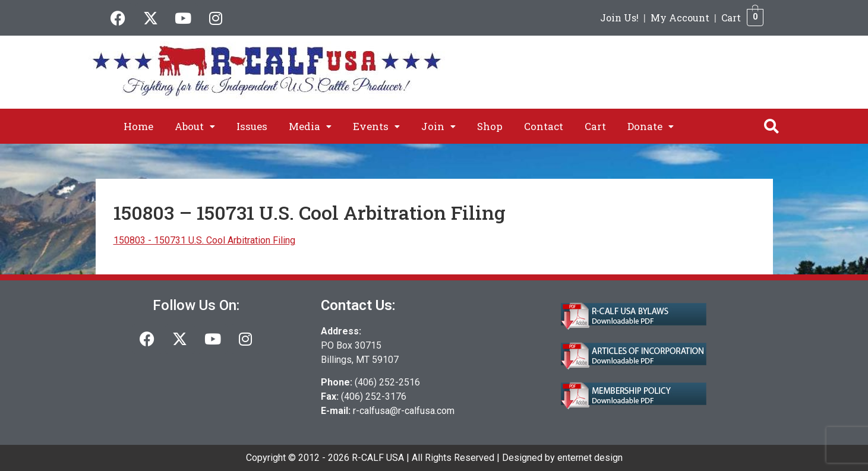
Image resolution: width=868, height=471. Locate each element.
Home (138, 126)
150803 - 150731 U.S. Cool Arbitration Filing (204, 240)
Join (438, 126)
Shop (490, 126)
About (195, 126)
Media (310, 126)
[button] (195, 126)
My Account (680, 18)
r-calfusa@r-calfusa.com (404, 411)
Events (376, 126)
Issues (252, 126)
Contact (544, 126)
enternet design (590, 458)
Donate (651, 126)
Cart (731, 18)
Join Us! (619, 18)
